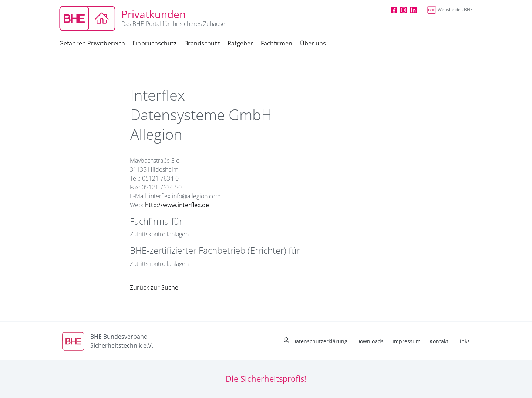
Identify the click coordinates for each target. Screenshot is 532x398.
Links (464, 341)
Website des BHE (450, 9)
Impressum (407, 341)
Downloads (370, 341)
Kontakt (439, 341)
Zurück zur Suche (154, 287)
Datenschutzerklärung (320, 341)
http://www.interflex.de (177, 205)
